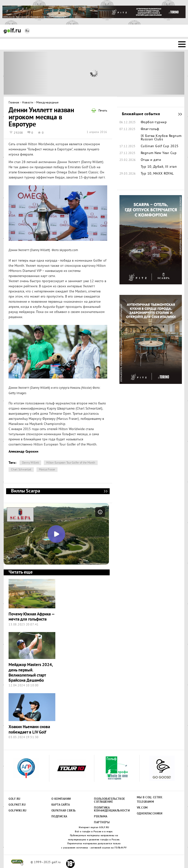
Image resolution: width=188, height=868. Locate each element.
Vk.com (142, 808)
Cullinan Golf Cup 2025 (160, 146)
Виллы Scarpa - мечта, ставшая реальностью (106, 491)
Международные (47, 103)
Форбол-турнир (154, 122)
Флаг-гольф (150, 129)
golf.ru (17, 862)
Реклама (101, 817)
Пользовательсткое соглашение (109, 801)
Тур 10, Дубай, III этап (159, 167)
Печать (103, 111)
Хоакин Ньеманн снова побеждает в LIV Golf (29, 730)
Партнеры (102, 823)
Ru (27, 31)
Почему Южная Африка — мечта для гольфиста (32, 617)
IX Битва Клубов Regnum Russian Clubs (161, 138)
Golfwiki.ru (18, 811)
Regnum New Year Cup (159, 153)
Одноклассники (150, 814)
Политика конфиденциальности (109, 809)
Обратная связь (64, 811)
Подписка (59, 817)
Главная (14, 103)
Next (162, 73)
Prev (26, 73)
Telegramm (146, 802)
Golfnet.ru (17, 805)
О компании (61, 799)
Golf (12, 31)
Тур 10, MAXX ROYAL (157, 174)
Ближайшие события (178, 114)
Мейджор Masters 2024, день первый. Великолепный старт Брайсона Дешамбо (31, 673)
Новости (28, 103)
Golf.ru (15, 799)
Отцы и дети (151, 160)
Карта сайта (61, 805)
